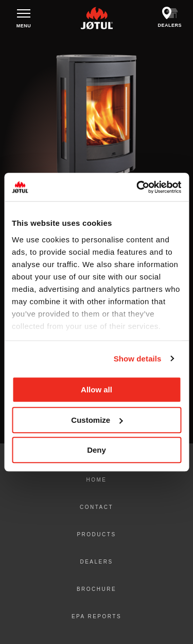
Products (96, 534)
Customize (97, 420)
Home (97, 480)
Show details (138, 359)
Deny (97, 450)
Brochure (97, 589)
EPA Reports (97, 616)
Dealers (96, 562)
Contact (97, 507)
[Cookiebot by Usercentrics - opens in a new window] (137, 187)
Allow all (97, 390)
